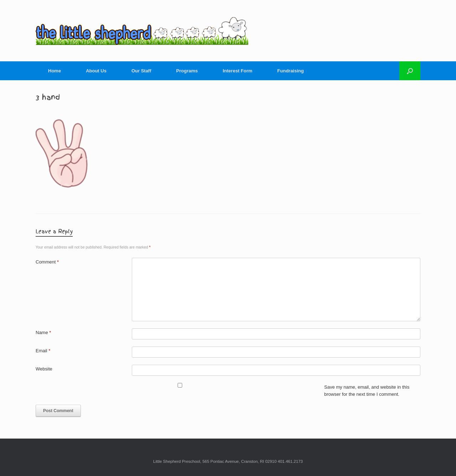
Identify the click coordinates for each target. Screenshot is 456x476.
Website (44, 369)
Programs (187, 71)
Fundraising (290, 71)
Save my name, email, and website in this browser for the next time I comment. (367, 391)
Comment (47, 262)
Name (43, 332)
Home (55, 71)
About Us (96, 71)
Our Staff (141, 71)
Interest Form (237, 71)
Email (43, 351)
